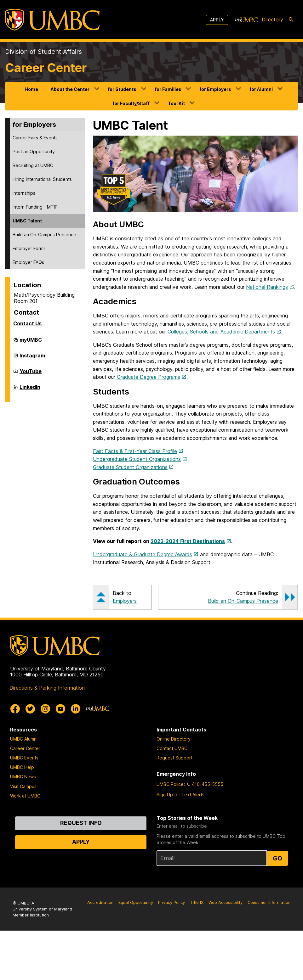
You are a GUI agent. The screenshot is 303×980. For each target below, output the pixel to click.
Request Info (81, 823)
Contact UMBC (172, 748)
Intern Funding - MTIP (35, 207)
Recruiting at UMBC (33, 165)
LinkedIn (30, 389)
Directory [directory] (272, 20)
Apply (217, 20)
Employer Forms (29, 248)
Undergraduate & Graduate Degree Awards (143, 554)
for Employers (215, 89)
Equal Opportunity (136, 902)
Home (31, 89)
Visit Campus (23, 786)
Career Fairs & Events (35, 138)
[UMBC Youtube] (60, 709)
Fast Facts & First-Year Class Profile (135, 451)
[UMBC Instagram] (45, 709)
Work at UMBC (25, 796)
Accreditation (100, 902)
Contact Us (27, 323)
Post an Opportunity (34, 151)
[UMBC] (52, 20)
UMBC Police (170, 784)
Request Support (174, 758)
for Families (168, 89)
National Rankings (267, 287)
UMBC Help (22, 767)
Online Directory (174, 739)
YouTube (31, 374)
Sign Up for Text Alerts (180, 795)
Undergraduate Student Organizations (137, 459)
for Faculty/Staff (131, 103)
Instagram (32, 358)
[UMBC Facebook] (15, 709)
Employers (125, 601)
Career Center (46, 68)
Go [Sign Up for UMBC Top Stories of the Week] (277, 858)
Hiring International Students (42, 179)
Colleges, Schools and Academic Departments (221, 332)
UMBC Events (24, 758)
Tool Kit (176, 103)
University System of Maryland (42, 909)
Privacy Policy (172, 902)
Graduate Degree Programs (149, 377)
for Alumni (261, 89)
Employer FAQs (28, 262)
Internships (24, 193)
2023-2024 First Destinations (188, 541)
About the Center (70, 89)
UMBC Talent (27, 221)
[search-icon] (291, 20)
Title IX (197, 902)
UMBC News (23, 777)
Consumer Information (269, 902)
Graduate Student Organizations (130, 467)
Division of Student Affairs (43, 52)
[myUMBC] (246, 20)
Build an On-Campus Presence (44, 235)
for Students (122, 89)
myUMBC (31, 342)
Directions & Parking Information (47, 688)
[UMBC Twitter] (30, 709)
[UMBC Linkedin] (76, 709)
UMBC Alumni (24, 739)
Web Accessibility (226, 902)
